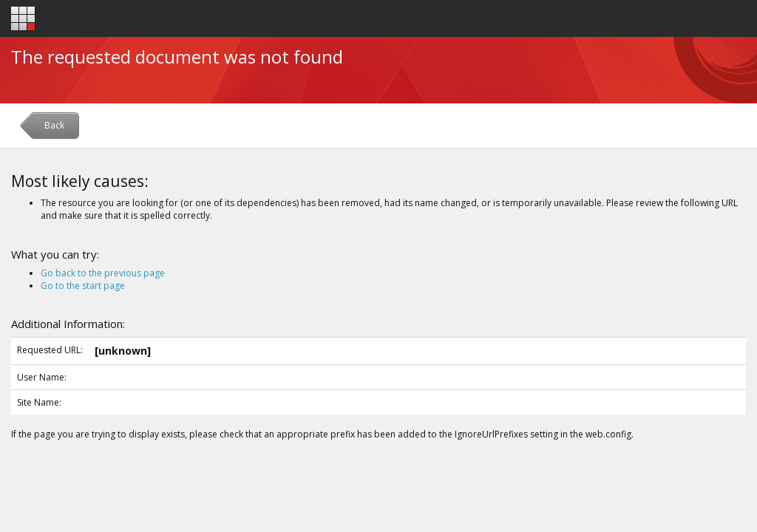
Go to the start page (83, 286)
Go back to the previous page (103, 273)
